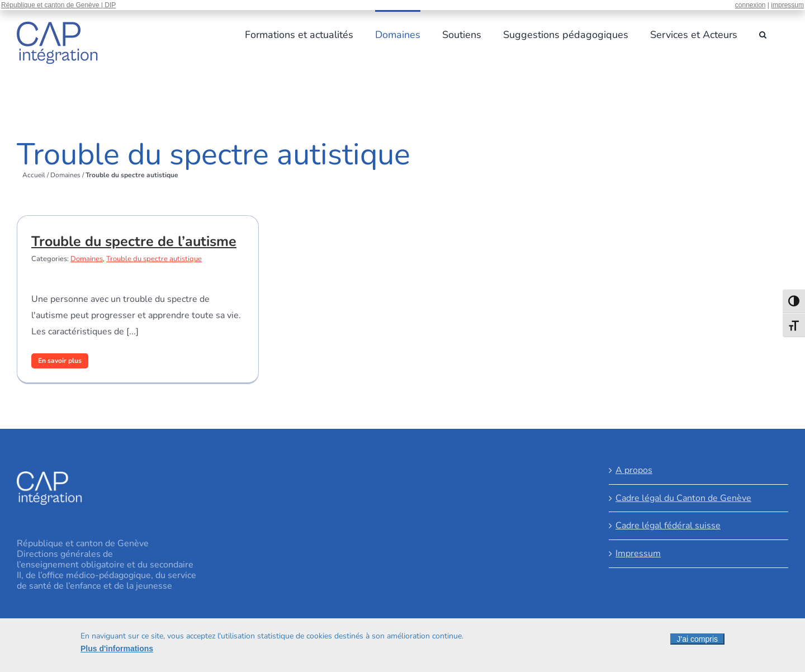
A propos (634, 470)
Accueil (34, 175)
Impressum (638, 553)
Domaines (65, 175)
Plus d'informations (117, 649)
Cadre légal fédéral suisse (668, 526)
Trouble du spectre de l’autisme (134, 242)
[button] (763, 34)
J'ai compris (697, 639)
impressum (787, 5)
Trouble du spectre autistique (154, 259)
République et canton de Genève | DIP (58, 5)
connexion (750, 5)
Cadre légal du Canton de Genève (683, 498)
